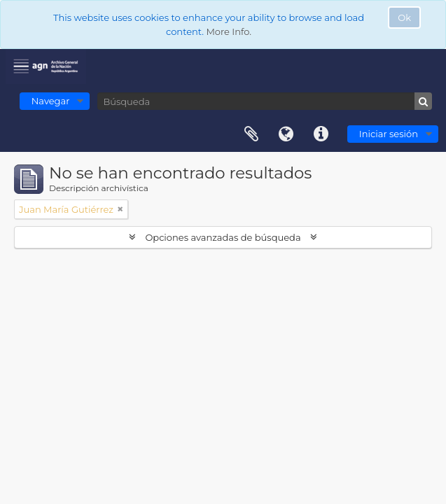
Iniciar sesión (389, 134)
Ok (404, 17)
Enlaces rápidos (321, 134)
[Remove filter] (120, 209)
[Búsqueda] (265, 101)
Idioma (286, 134)
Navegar (51, 101)
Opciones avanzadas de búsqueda (223, 237)
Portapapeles (251, 134)
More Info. (229, 31)
